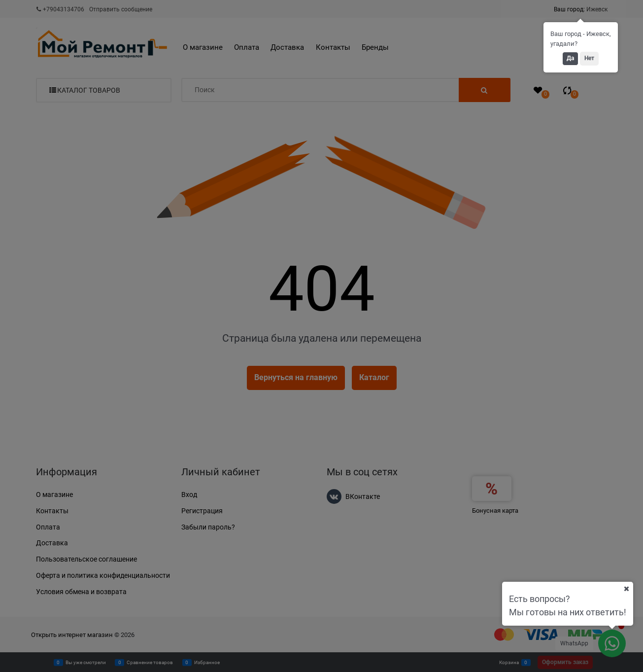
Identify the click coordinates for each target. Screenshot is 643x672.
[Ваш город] (626, 589)
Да (570, 58)
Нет (589, 58)
